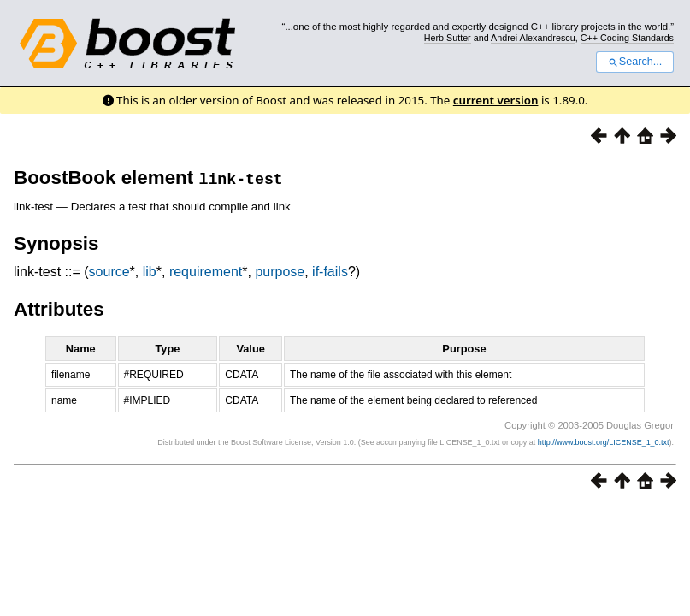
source (109, 272)
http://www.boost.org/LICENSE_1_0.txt (604, 442)
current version (496, 100)
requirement (206, 272)
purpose (280, 272)
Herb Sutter (448, 38)
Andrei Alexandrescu (533, 38)
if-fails (330, 272)
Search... (635, 62)
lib (150, 272)
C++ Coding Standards (627, 38)
